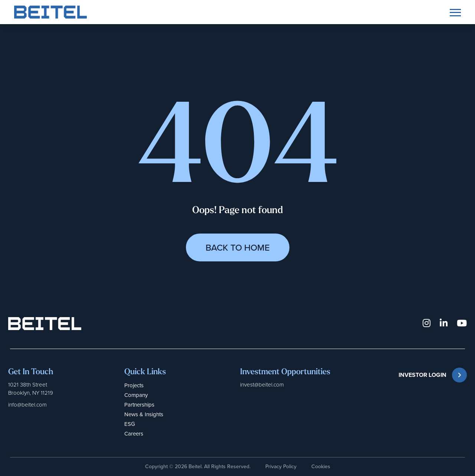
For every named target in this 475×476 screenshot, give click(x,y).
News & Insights (144, 414)
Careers (134, 434)
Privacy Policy (281, 467)
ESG (130, 424)
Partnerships (139, 405)
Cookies (321, 467)
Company (136, 395)
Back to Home (238, 248)
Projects (134, 385)
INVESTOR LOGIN (433, 375)
